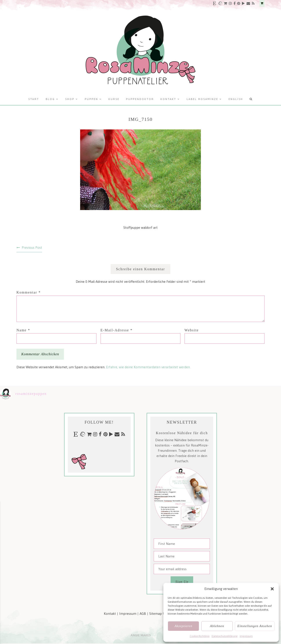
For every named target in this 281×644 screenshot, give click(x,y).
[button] (272, 589)
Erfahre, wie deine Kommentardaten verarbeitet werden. (148, 367)
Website (192, 330)
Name (23, 330)
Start (34, 99)
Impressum (246, 636)
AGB (143, 614)
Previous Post (32, 248)
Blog (50, 99)
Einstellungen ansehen (255, 626)
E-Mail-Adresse (117, 330)
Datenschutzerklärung (225, 636)
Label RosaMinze (202, 99)
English (236, 99)
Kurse (114, 99)
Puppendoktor (140, 99)
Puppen (91, 99)
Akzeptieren (183, 626)
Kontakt (168, 99)
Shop (70, 99)
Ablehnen (217, 626)
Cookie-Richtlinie (200, 636)
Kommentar (29, 292)
